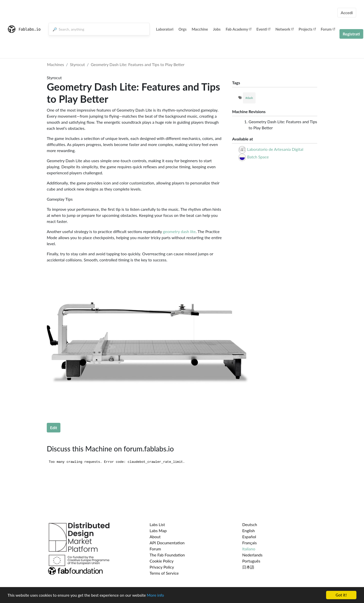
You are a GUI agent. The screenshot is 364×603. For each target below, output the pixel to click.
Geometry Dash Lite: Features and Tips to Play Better (138, 64)
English (248, 531)
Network (284, 29)
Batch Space (258, 157)
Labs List (157, 524)
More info (155, 595)
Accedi (347, 13)
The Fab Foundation (167, 555)
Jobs (217, 29)
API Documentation (167, 543)
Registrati (351, 34)
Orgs (183, 29)
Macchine (200, 29)
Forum (328, 29)
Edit (54, 428)
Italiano (249, 549)
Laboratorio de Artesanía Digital (275, 149)
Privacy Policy (162, 567)
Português (251, 561)
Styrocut (77, 64)
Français (249, 543)
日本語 (248, 567)
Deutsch (250, 524)
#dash (249, 98)
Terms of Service (164, 573)
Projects (307, 29)
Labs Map (158, 531)
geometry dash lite (179, 231)
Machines (55, 64)
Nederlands (252, 555)
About (155, 537)
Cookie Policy (162, 561)
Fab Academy (239, 29)
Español (249, 537)
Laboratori (165, 29)
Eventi (263, 29)
